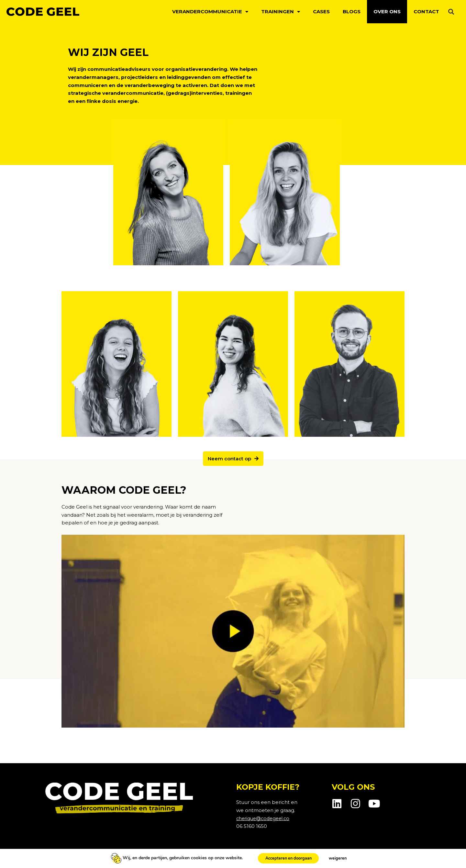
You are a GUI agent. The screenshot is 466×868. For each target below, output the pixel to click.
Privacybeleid (61, 856)
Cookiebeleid (98, 856)
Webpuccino (404, 856)
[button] (451, 12)
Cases (321, 11)
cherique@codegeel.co (265, 818)
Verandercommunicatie (210, 12)
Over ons (387, 11)
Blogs (352, 11)
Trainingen (281, 12)
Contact (426, 11)
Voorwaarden (136, 856)
